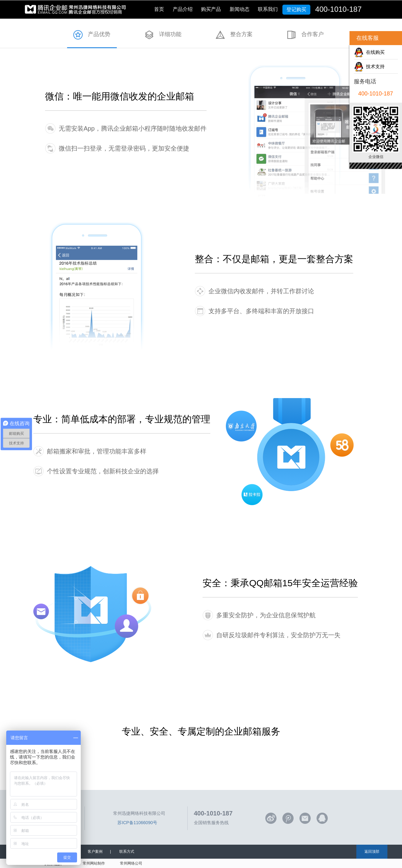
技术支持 (374, 66)
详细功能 (170, 34)
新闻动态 (240, 9)
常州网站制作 (94, 863)
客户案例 (95, 852)
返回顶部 (372, 852)
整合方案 (241, 34)
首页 (159, 9)
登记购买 (296, 9)
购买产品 (211, 9)
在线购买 (374, 52)
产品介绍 (183, 9)
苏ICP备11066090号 (137, 823)
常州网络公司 (131, 863)
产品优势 (99, 34)
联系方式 (127, 852)
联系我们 (268, 9)
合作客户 (313, 34)
